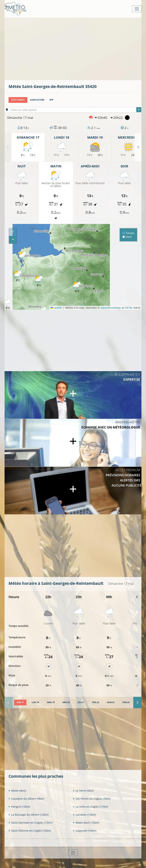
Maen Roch (86, 823)
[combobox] (75, 110)
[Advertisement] (77, 49)
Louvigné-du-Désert (26, 799)
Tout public (18, 100)
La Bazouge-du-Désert (29, 815)
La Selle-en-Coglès (90, 807)
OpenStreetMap (111, 308)
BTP (52, 100)
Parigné (19, 807)
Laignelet (85, 831)
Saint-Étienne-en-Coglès (30, 831)
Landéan (84, 815)
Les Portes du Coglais (92, 799)
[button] (18, 276)
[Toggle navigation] (137, 9)
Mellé (17, 791)
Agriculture (37, 100)
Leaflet (56, 308)
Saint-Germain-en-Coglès (30, 823)
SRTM (129, 308)
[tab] (20, 703)
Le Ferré (83, 791)
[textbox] (75, 110)
